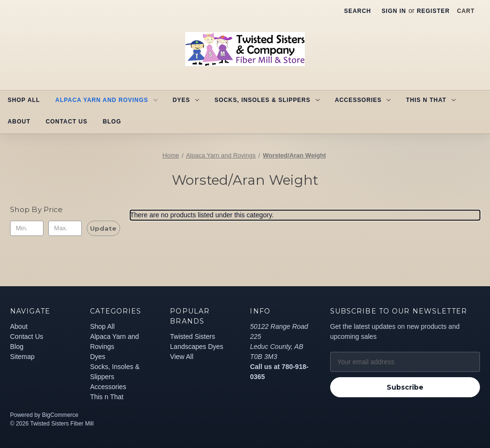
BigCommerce (60, 415)
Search (357, 11)
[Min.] (27, 228)
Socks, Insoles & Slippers (267, 100)
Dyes (186, 100)
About (19, 122)
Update (103, 228)
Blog (112, 122)
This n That (430, 100)
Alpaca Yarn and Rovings (106, 100)
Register (433, 11)
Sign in (394, 11)
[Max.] (65, 228)
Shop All (24, 100)
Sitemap (22, 357)
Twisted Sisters (192, 336)
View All (182, 357)
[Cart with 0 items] (466, 11)
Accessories (363, 100)
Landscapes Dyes (196, 347)
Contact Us (66, 122)
